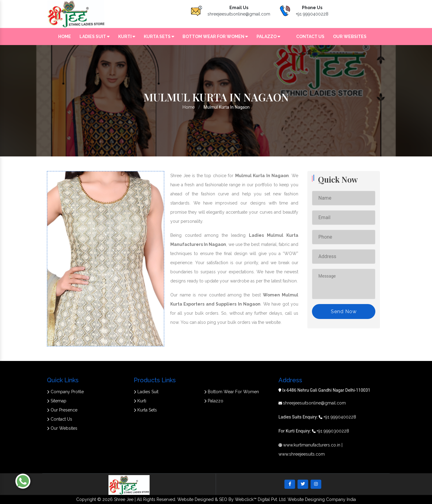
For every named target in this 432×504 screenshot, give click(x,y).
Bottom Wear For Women (215, 37)
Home (65, 37)
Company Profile (65, 392)
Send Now (344, 311)
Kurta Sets (159, 37)
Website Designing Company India (322, 499)
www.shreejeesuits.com (302, 454)
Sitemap (57, 401)
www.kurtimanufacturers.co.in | (313, 445)
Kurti (127, 37)
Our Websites (350, 37)
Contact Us (310, 37)
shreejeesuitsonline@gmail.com (239, 14)
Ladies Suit (95, 37)
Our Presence (62, 410)
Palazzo (268, 37)
